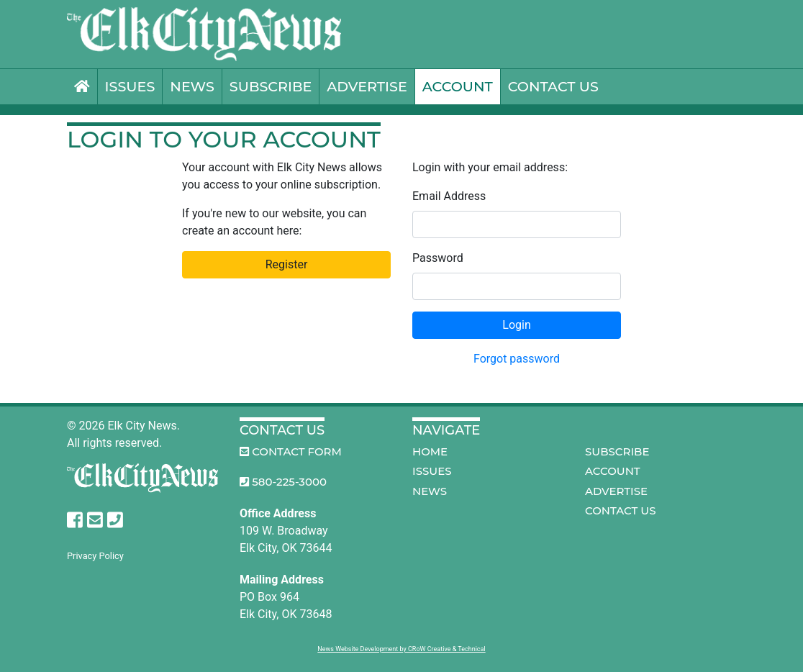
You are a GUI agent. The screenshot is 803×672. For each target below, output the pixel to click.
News (192, 86)
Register (287, 264)
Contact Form (291, 451)
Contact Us (553, 86)
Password (438, 258)
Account (458, 86)
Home (430, 451)
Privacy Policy (95, 556)
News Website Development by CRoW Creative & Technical (401, 649)
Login (516, 325)
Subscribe (271, 86)
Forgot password (517, 359)
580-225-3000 (283, 482)
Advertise (367, 86)
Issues (130, 86)
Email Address (449, 196)
